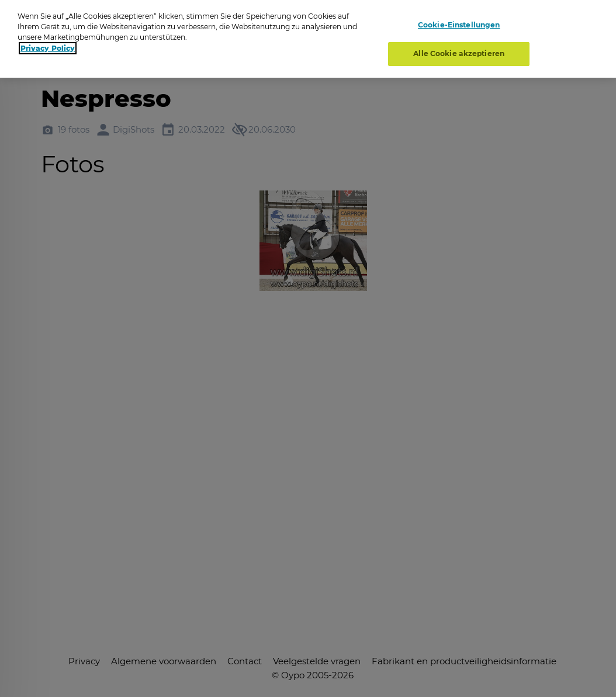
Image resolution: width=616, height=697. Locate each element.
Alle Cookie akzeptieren (459, 53)
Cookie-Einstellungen (459, 25)
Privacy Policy (48, 48)
